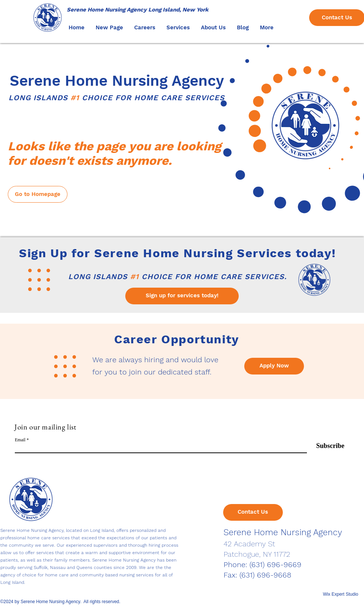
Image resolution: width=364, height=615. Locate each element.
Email (20, 440)
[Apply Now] (274, 366)
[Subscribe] (326, 446)
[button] (145, 27)
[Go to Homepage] (38, 194)
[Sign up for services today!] (182, 296)
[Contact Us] (253, 512)
